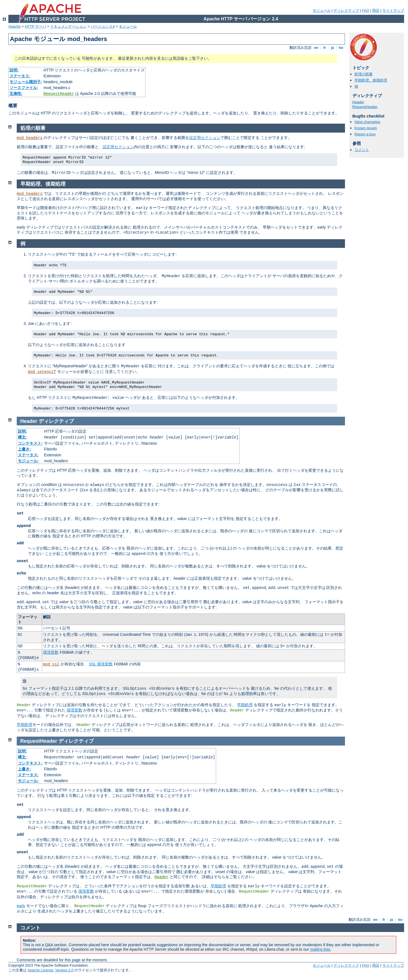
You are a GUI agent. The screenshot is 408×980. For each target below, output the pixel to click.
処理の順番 (364, 74)
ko (341, 48)
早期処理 (245, 705)
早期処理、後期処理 (371, 80)
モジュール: (28, 461)
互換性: (16, 94)
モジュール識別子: (26, 82)
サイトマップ (393, 10)
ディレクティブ (346, 10)
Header (358, 102)
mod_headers (30, 138)
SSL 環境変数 (101, 664)
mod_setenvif (42, 372)
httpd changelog (367, 122)
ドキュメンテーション (68, 26)
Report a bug (365, 134)
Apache (15, 26)
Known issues (366, 128)
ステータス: (20, 76)
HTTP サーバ (35, 26)
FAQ (366, 10)
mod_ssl (51, 664)
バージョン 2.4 (103, 26)
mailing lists (320, 949)
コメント (362, 150)
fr (325, 48)
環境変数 (51, 652)
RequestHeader (59, 94)
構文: (22, 437)
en (316, 48)
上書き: (24, 449)
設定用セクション (205, 138)
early (21, 906)
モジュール (322, 10)
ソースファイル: (24, 88)
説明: (14, 70)
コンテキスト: (30, 443)
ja (332, 48)
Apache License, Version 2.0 (51, 970)
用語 (376, 10)
